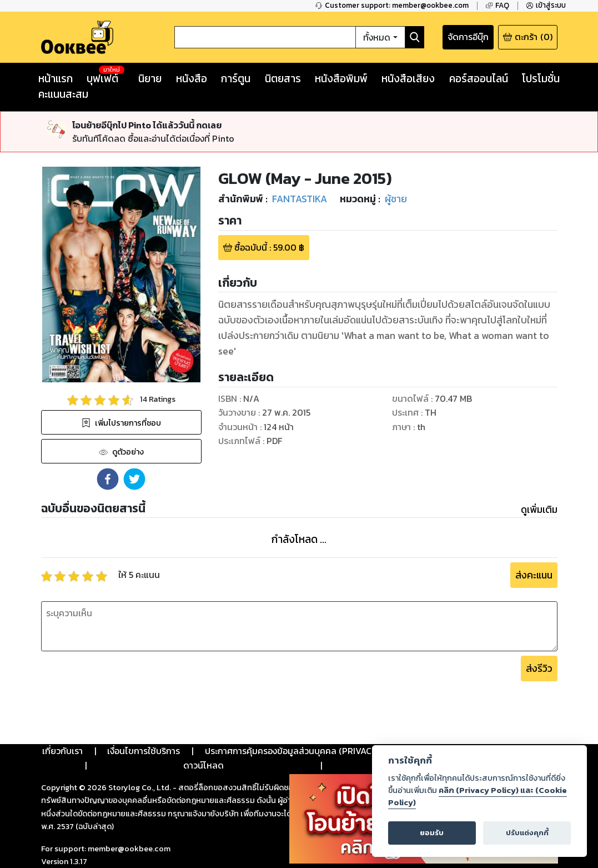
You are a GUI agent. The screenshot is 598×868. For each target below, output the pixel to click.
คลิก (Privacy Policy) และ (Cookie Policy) (478, 796)
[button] (108, 479)
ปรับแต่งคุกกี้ (527, 833)
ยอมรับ (432, 833)
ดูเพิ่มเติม (539, 510)
